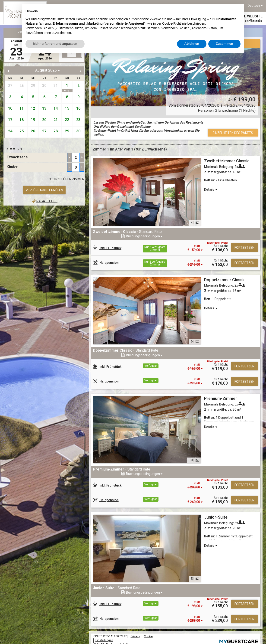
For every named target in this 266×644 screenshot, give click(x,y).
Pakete (65, 32)
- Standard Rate (127, 232)
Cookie (148, 618)
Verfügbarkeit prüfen (44, 190)
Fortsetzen (244, 243)
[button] (233, 232)
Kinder (12, 167)
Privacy (135, 618)
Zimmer (24, 32)
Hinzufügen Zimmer (66, 179)
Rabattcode (44, 201)
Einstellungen (104, 622)
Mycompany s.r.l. (247, 633)
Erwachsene (17, 157)
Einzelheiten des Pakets (233, 133)
